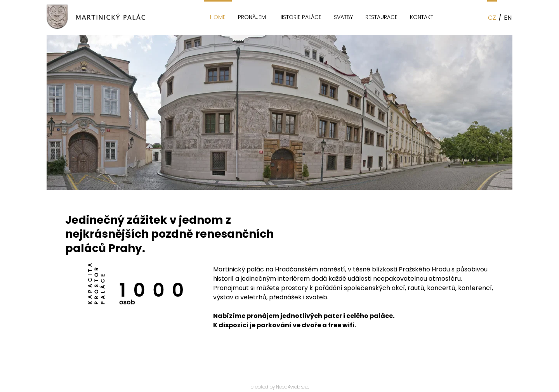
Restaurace (381, 17)
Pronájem (252, 17)
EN (508, 18)
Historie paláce (300, 17)
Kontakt (422, 17)
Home (218, 17)
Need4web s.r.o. (292, 387)
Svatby (343, 17)
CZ (492, 18)
